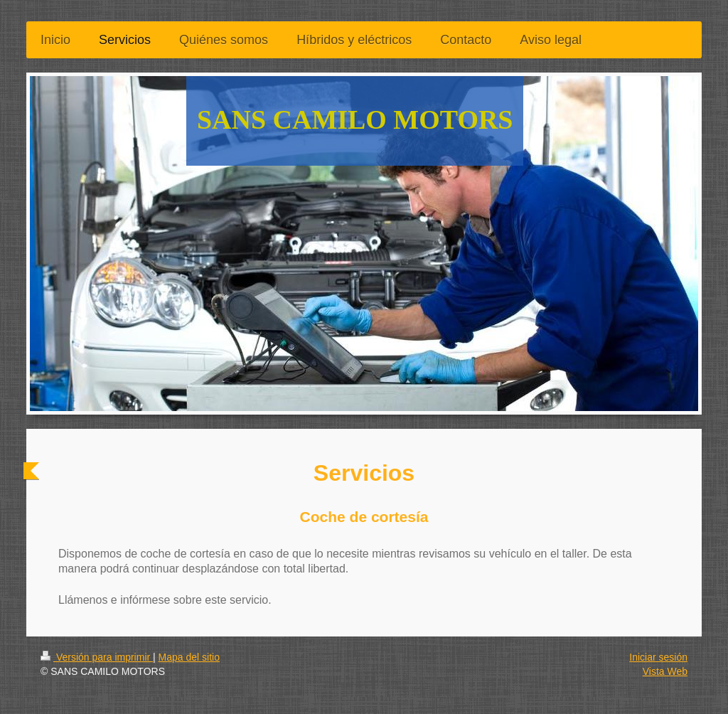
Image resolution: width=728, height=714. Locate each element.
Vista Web (665, 671)
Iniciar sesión (658, 657)
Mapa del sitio (189, 657)
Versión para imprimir (97, 657)
